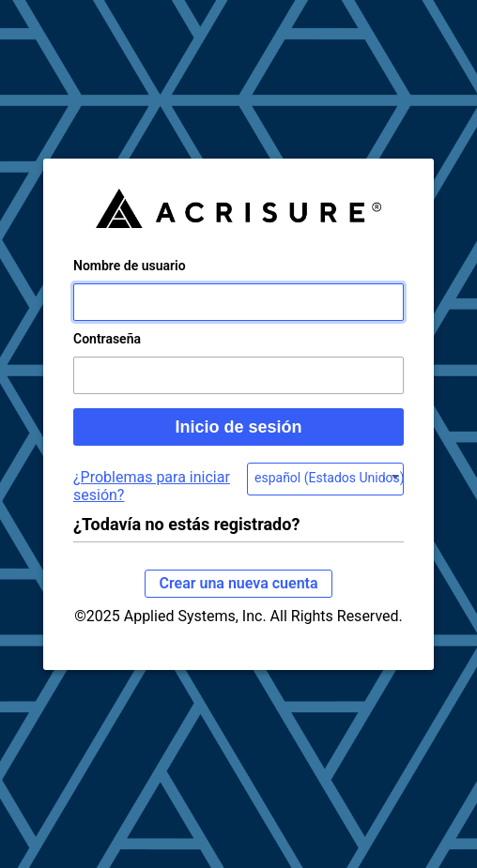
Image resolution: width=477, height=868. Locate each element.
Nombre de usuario (130, 266)
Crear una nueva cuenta (238, 583)
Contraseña (107, 339)
